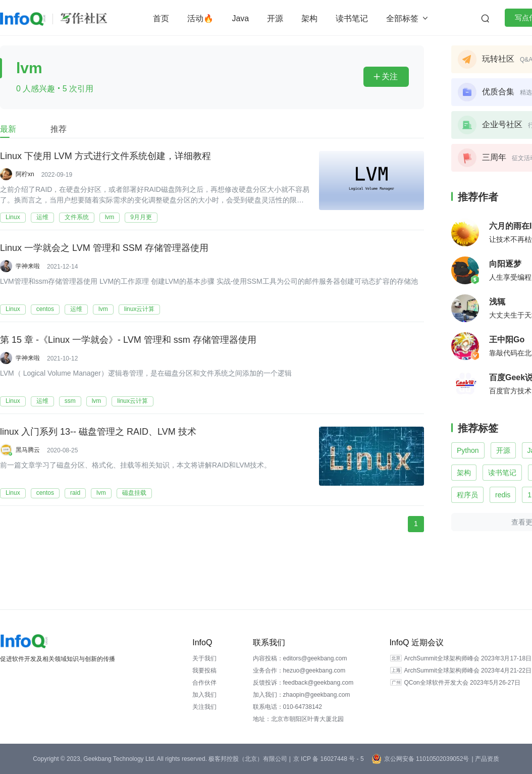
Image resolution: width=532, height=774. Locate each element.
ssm (70, 401)
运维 (42, 217)
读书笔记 (352, 18)
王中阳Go (507, 340)
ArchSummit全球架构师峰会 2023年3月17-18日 (468, 658)
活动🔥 (200, 18)
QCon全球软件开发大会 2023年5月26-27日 (462, 683)
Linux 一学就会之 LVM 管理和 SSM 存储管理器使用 (104, 247)
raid (75, 493)
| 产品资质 (485, 759)
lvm (110, 217)
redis (503, 495)
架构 (309, 18)
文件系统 (77, 217)
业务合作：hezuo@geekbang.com (299, 670)
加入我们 (204, 695)
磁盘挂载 (134, 493)
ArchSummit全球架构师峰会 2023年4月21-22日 (468, 670)
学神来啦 (28, 266)
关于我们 (204, 658)
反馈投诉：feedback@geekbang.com (303, 683)
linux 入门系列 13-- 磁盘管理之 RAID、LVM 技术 (98, 431)
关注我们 (204, 707)
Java (240, 18)
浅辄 (497, 302)
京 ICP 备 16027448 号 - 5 (329, 759)
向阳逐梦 (505, 264)
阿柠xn (25, 174)
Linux (13, 217)
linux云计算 (140, 309)
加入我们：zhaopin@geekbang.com (302, 695)
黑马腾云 (28, 450)
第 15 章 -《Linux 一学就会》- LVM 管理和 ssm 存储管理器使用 (128, 339)
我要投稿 (204, 670)
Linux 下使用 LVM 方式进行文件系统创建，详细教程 (105, 156)
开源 (275, 18)
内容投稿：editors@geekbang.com (300, 658)
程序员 (467, 495)
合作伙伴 (204, 683)
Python (468, 450)
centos (45, 309)
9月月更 (141, 217)
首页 (161, 18)
